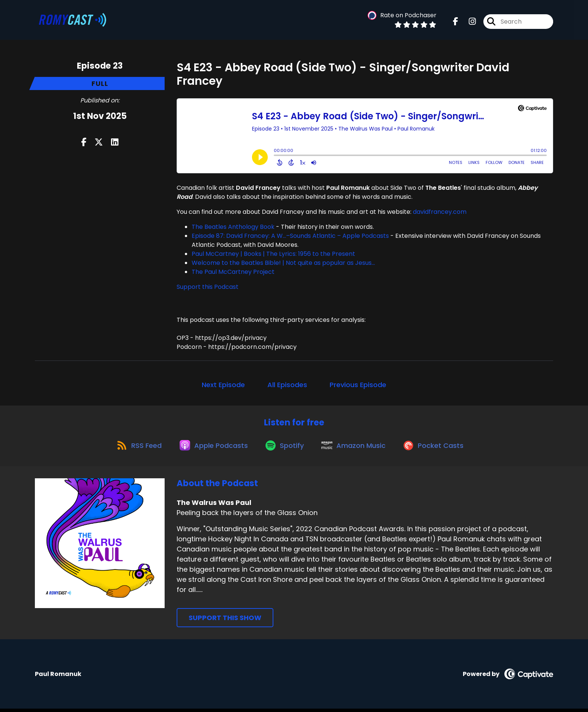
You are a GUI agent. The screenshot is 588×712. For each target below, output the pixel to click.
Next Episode (223, 385)
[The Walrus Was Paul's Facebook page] (456, 22)
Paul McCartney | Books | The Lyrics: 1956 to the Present (273, 254)
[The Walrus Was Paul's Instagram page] (468, 22)
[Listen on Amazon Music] (356, 448)
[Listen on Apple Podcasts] (211, 448)
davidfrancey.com (440, 212)
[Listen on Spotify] (285, 448)
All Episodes (287, 385)
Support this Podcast (208, 287)
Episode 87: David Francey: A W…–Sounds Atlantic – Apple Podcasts (290, 236)
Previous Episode (358, 385)
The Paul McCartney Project (233, 272)
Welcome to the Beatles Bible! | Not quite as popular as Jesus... (283, 263)
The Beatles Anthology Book (233, 227)
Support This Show (225, 621)
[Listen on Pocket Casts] (439, 448)
